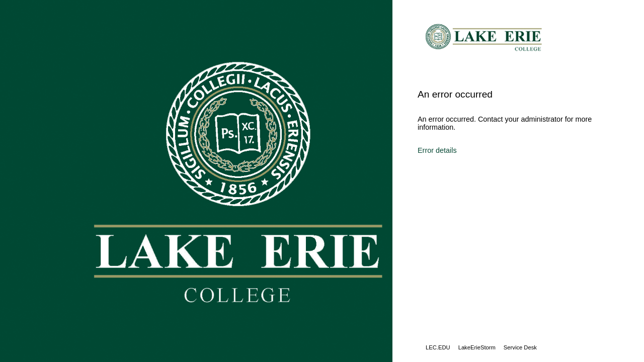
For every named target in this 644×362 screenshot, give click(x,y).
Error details (437, 150)
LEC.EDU (438, 347)
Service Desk (520, 347)
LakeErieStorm (477, 347)
